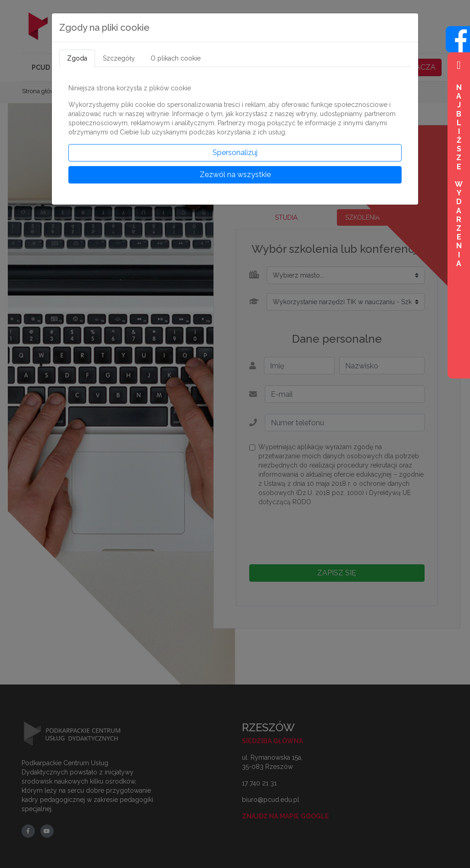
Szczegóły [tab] (119, 58)
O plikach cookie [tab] (176, 58)
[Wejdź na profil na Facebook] (458, 47)
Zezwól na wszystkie (235, 175)
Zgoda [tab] (77, 58)
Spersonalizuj (235, 153)
